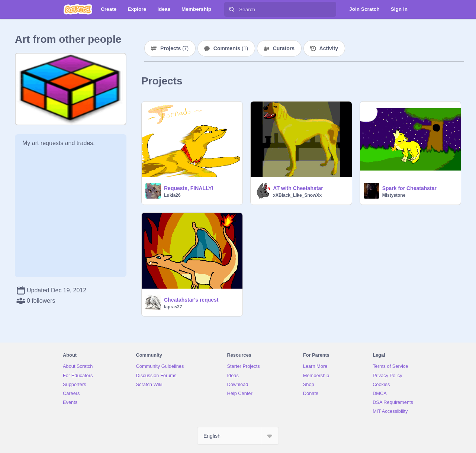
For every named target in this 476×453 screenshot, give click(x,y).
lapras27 (173, 307)
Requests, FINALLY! (189, 188)
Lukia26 (172, 195)
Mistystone (394, 195)
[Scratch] (78, 9)
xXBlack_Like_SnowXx (297, 195)
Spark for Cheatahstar (409, 188)
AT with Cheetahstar (298, 188)
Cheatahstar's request (191, 300)
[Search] (232, 9)
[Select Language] (238, 436)
